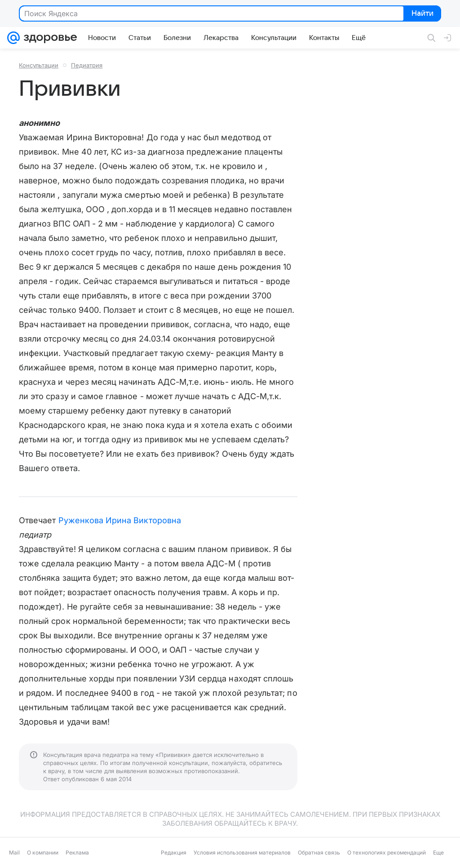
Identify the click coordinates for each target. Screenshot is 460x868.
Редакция (174, 852)
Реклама (77, 852)
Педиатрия (87, 65)
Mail (14, 852)
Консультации (39, 65)
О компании (43, 852)
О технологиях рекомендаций (387, 852)
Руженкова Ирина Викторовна (120, 520)
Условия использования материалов (242, 852)
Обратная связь (319, 852)
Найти (422, 14)
